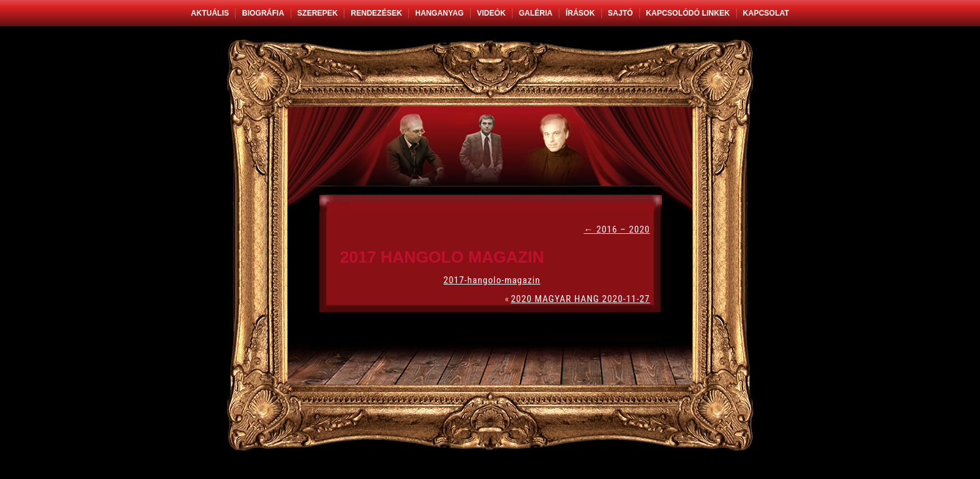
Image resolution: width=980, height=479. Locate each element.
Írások (580, 13)
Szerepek (318, 13)
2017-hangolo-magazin (492, 280)
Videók (491, 13)
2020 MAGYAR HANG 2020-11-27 (580, 299)
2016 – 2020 (617, 229)
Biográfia (263, 13)
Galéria (536, 13)
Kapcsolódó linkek (688, 13)
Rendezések (376, 13)
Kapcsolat (766, 13)
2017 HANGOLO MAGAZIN (442, 257)
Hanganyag (439, 13)
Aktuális (210, 13)
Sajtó (621, 13)
